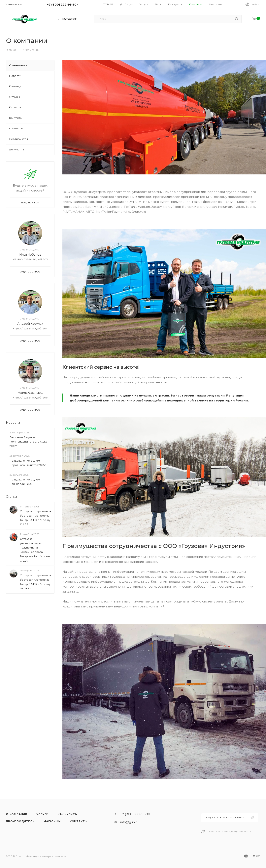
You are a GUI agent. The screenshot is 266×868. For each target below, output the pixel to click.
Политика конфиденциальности (230, 832)
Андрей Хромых (30, 324)
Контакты (79, 821)
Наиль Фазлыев (30, 393)
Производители (20, 821)
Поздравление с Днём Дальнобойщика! (25, 482)
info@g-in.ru (129, 822)
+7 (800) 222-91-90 (135, 814)
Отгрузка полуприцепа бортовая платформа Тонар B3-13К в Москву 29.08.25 (35, 582)
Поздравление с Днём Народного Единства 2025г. (28, 463)
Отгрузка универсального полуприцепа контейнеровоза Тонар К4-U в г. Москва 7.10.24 (35, 550)
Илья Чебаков (30, 255)
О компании (17, 814)
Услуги (42, 814)
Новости (13, 423)
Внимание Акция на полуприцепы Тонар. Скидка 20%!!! (28, 442)
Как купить (67, 814)
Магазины (52, 821)
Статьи (12, 497)
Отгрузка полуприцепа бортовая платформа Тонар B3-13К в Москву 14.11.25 (35, 518)
